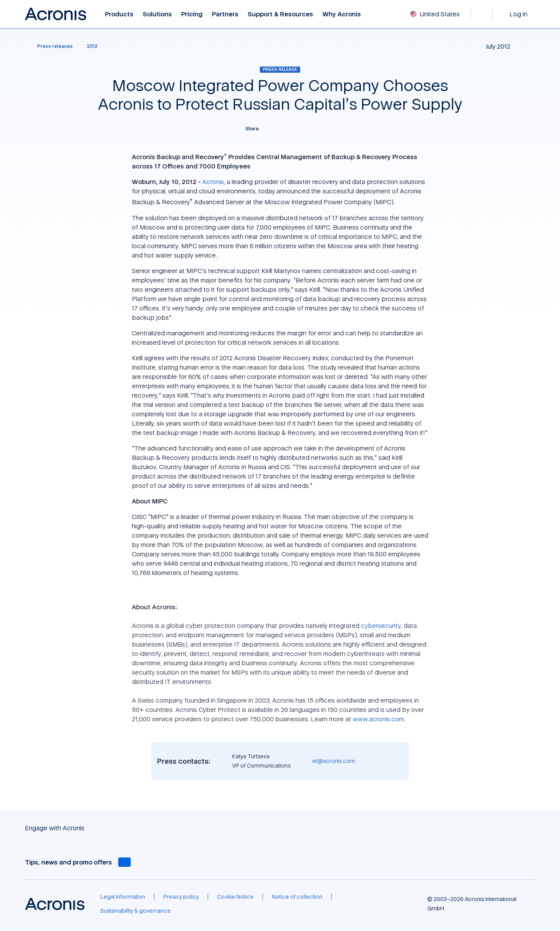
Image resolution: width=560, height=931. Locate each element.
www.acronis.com (378, 719)
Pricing (192, 14)
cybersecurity (381, 626)
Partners (225, 14)
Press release (280, 69)
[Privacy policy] (181, 897)
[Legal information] (123, 897)
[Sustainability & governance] (136, 911)
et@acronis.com (334, 761)
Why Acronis (342, 14)
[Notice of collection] (297, 897)
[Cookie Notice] (235, 897)
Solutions (157, 14)
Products (119, 14)
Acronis (213, 182)
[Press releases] (50, 46)
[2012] (92, 46)
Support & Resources (280, 14)
